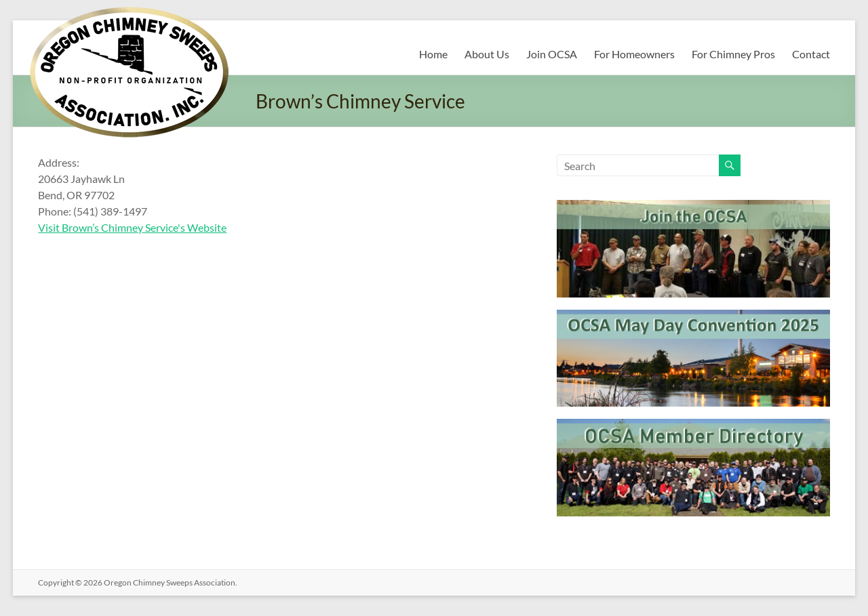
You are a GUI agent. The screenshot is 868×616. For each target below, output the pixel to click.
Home (433, 54)
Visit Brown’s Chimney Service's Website (132, 227)
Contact (811, 54)
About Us (487, 54)
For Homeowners (634, 54)
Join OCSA (552, 54)
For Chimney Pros (733, 54)
